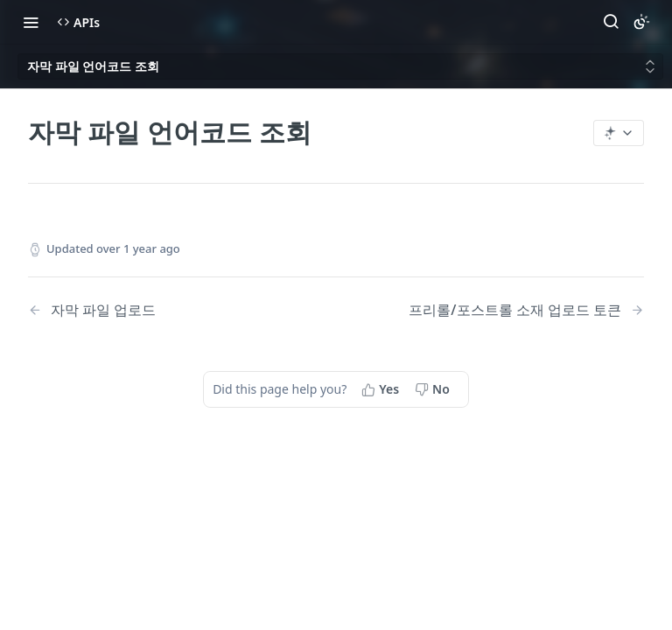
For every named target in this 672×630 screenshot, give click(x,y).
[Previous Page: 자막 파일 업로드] (160, 310)
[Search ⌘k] (611, 22)
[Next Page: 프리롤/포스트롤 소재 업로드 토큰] (526, 310)
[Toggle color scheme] (641, 22)
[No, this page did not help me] (434, 389)
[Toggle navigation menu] (31, 22)
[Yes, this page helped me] (382, 389)
